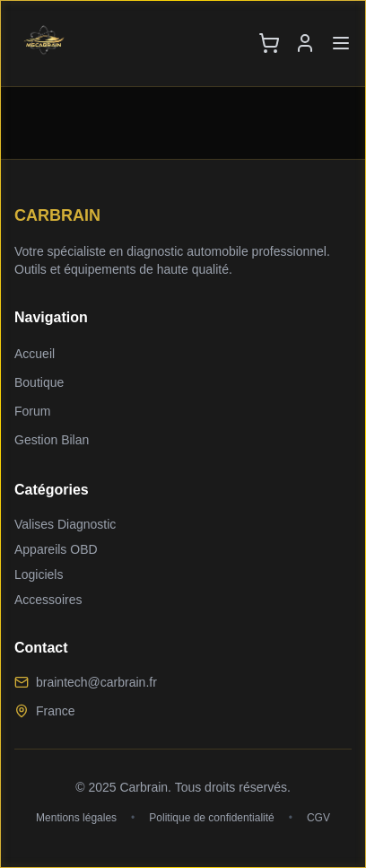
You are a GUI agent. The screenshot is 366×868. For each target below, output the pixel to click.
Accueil (35, 354)
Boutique (39, 382)
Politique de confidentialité (211, 818)
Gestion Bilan (52, 440)
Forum (32, 411)
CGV (318, 818)
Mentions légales (76, 818)
